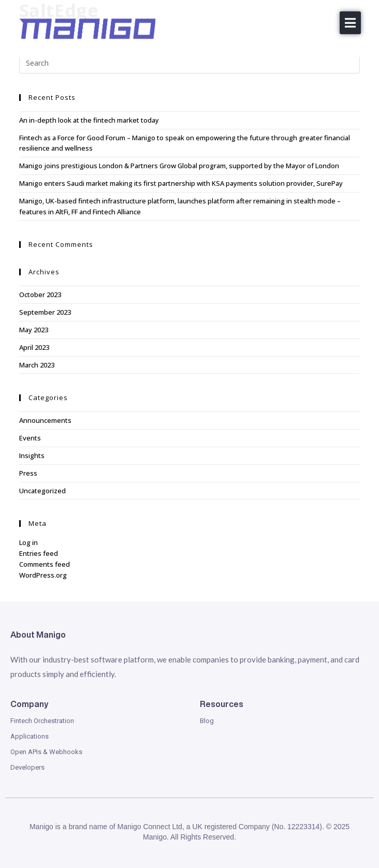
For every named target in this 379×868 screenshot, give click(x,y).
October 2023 (40, 295)
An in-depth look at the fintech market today (89, 120)
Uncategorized (42, 491)
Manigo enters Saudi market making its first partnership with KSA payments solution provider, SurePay (181, 183)
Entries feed (39, 553)
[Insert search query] (190, 63)
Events (30, 438)
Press (28, 473)
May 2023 (34, 330)
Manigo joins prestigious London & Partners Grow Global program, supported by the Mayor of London (179, 166)
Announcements (45, 420)
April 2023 (34, 347)
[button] (350, 23)
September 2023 (45, 312)
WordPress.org (43, 575)
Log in (28, 542)
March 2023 (37, 365)
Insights (32, 455)
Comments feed (45, 564)
